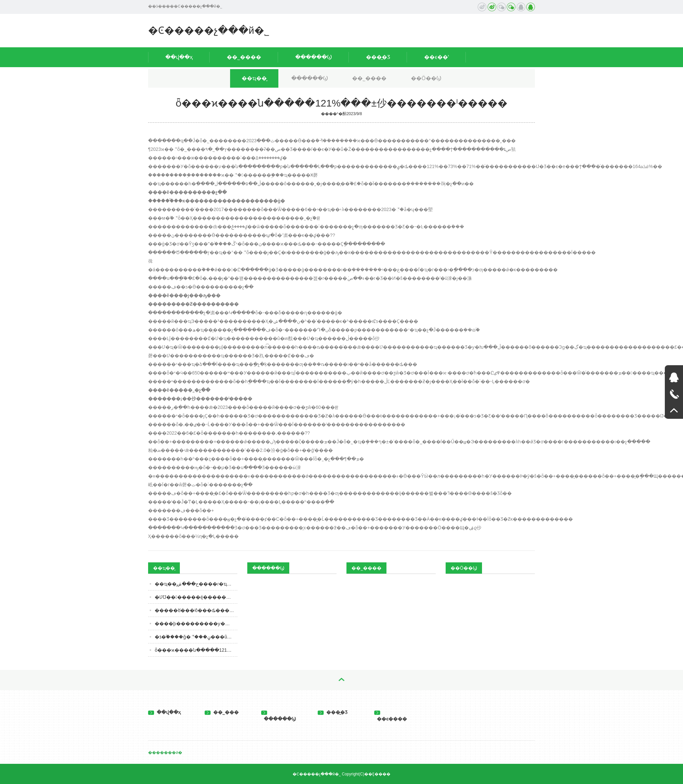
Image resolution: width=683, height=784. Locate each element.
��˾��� (222, 712)
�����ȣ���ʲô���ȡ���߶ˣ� (196, 610)
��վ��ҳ (179, 57)
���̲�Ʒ (378, 57)
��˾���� (244, 57)
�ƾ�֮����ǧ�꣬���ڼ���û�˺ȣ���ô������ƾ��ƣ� (196, 637)
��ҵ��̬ (254, 78)
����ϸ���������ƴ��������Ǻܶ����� (196, 624)
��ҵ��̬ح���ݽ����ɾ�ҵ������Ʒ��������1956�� (196, 584)
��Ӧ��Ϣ (426, 78)
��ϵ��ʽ (437, 57)
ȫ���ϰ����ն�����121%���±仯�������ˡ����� (196, 650)
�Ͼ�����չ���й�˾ (209, 30)
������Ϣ (314, 57)
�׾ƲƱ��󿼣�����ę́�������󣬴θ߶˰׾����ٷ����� (196, 597)
